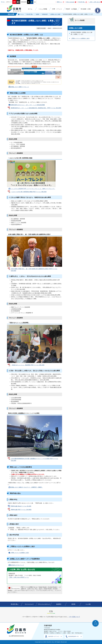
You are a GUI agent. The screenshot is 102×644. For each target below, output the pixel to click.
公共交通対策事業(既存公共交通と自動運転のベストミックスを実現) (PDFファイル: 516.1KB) (35, 460)
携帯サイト (60, 2)
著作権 (73, 604)
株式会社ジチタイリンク (17, 565)
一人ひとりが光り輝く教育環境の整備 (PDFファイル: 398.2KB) (29, 192)
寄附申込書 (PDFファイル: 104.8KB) (21, 510)
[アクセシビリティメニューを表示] (98, 11)
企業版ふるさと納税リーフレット (20, 87)
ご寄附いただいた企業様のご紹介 (20, 553)
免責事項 (59, 604)
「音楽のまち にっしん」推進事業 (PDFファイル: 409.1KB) (28, 365)
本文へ (4, 2)
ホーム (22, 14)
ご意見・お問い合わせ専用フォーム (19, 577)
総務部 (38, 14)
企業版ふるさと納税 (55, 14)
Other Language (70, 2)
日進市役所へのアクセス (54, 636)
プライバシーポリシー (44, 604)
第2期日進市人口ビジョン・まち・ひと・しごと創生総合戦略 (27, 105)
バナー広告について (74, 617)
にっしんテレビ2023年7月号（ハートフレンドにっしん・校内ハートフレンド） (33, 189)
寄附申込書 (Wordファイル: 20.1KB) (21, 506)
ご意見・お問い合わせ (95, 2)
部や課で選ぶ (82, 2)
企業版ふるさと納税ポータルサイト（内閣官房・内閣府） (27, 487)
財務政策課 (45, 14)
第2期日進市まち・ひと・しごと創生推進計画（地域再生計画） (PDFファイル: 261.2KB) (36, 108)
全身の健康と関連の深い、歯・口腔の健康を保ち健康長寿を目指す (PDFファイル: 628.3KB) (34, 270)
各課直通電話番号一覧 (73, 636)
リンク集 (88, 604)
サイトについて (29, 604)
